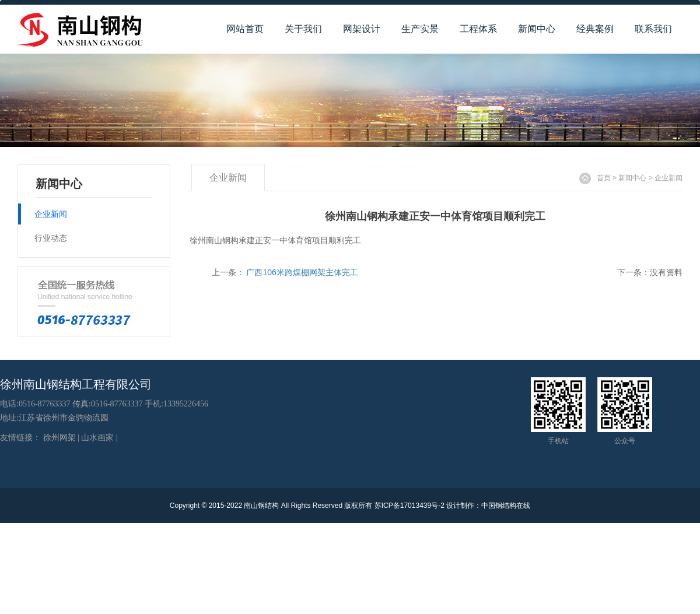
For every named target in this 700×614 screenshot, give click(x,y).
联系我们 (653, 29)
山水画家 (97, 438)
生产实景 (420, 29)
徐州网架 (60, 438)
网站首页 (245, 29)
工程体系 (478, 29)
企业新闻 (668, 178)
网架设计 (362, 29)
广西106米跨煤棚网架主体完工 (302, 272)
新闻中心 (537, 29)
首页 (604, 178)
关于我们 (303, 29)
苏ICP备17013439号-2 (409, 506)
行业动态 (51, 238)
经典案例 (595, 29)
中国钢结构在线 (506, 506)
